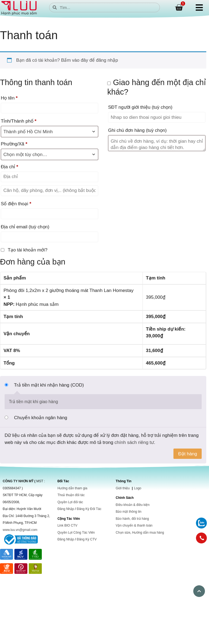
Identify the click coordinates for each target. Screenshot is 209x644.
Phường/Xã (14, 144)
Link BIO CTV (67, 525)
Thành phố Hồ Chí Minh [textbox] (28, 132)
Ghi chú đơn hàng (137, 130)
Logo (138, 488)
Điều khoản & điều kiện (133, 505)
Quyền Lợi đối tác (70, 502)
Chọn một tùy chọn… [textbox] (25, 155)
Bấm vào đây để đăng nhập (90, 60)
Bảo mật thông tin (129, 512)
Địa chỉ (9, 167)
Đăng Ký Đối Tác (89, 509)
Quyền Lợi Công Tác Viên (76, 533)
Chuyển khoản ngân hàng (41, 418)
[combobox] (50, 154)
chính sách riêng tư (134, 442)
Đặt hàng (188, 454)
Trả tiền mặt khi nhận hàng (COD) (49, 385)
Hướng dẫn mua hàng (148, 533)
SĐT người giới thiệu (140, 107)
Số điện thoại (16, 204)
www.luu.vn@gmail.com (20, 530)
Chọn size (123, 533)
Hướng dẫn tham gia (72, 488)
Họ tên (9, 98)
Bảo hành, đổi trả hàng (132, 519)
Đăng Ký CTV (87, 539)
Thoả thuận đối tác (71, 495)
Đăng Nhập (66, 509)
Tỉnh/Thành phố (19, 121)
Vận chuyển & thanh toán (134, 525)
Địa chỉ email (25, 227)
